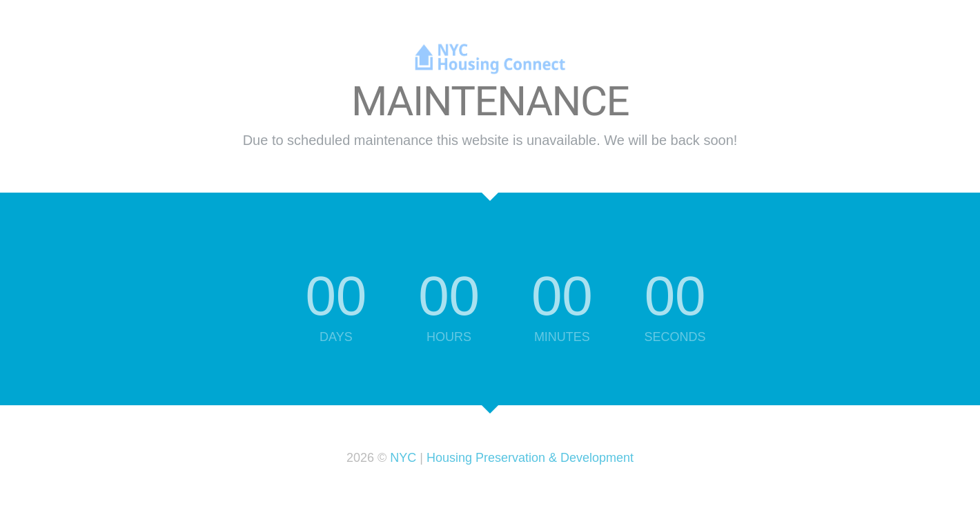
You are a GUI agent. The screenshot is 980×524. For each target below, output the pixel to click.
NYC (403, 458)
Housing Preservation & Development (530, 458)
